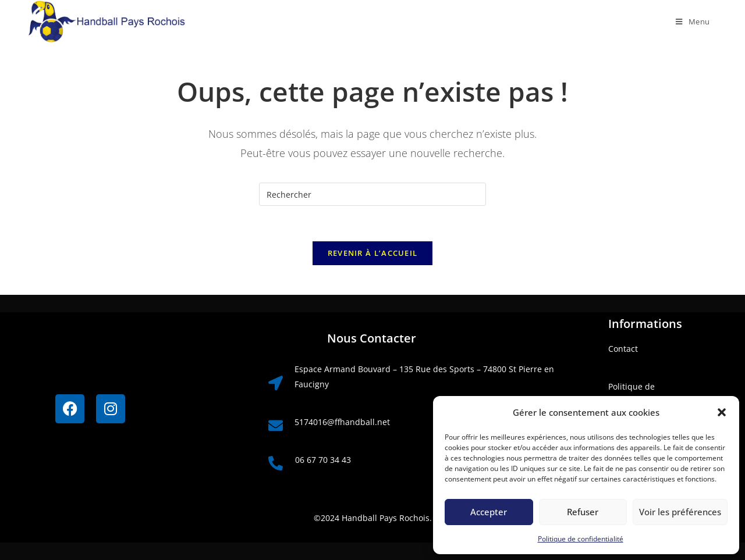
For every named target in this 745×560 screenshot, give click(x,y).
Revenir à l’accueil (373, 253)
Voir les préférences (680, 512)
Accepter (489, 512)
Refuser (583, 512)
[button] (722, 412)
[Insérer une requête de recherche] (372, 194)
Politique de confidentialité (581, 539)
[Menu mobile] (689, 22)
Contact (623, 349)
